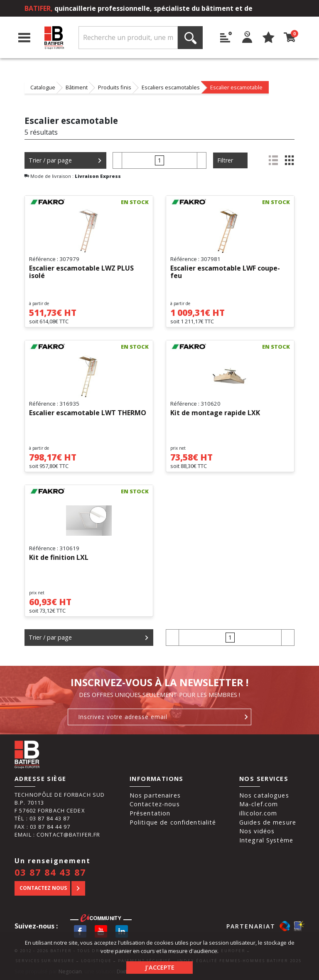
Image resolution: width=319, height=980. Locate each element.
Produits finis (115, 87)
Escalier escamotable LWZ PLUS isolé (81, 272)
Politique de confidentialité (173, 822)
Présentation (150, 813)
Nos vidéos (257, 831)
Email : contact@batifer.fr (57, 835)
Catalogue (43, 87)
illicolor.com (258, 813)
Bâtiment (77, 87)
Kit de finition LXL (59, 558)
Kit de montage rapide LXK (215, 413)
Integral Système (266, 840)
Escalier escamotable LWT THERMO (88, 413)
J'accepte (160, 967)
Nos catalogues (264, 795)
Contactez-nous (155, 804)
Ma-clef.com (259, 804)
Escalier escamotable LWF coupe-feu (225, 272)
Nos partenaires (155, 795)
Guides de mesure (268, 822)
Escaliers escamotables (171, 87)
